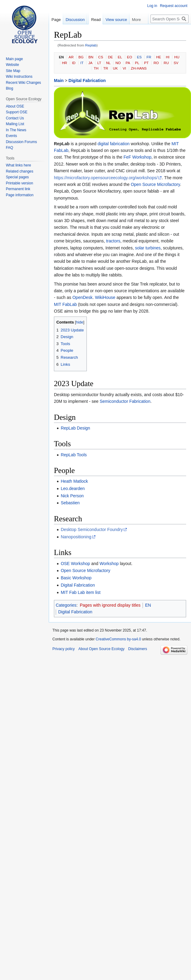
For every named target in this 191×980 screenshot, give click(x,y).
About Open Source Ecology (101, 649)
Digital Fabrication (87, 81)
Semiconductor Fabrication (125, 401)
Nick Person (72, 496)
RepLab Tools (74, 455)
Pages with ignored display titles (110, 605)
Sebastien (70, 503)
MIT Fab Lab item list (80, 592)
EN (61, 57)
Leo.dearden (73, 488)
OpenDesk (83, 297)
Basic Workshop (76, 578)
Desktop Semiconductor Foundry (92, 529)
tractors (113, 241)
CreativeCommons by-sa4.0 (118, 639)
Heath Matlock (74, 481)
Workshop (109, 564)
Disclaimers (138, 649)
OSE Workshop (75, 564)
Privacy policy (64, 649)
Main (59, 81)
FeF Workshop (138, 157)
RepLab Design (75, 428)
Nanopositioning (76, 537)
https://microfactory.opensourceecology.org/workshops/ (106, 178)
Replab (91, 45)
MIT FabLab (65, 304)
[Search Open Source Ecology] (170, 19)
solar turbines (148, 248)
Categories (66, 605)
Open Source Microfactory (155, 184)
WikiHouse (105, 297)
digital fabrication (113, 144)
